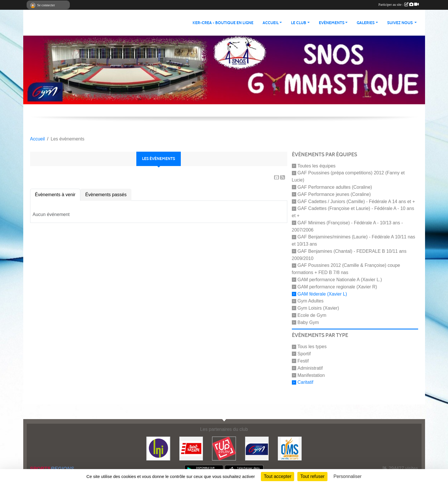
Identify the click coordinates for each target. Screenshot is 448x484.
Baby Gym (308, 322)
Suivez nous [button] (400, 23)
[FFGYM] (257, 448)
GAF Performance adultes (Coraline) (335, 187)
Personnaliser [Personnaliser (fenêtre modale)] (348, 476)
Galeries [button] (366, 23)
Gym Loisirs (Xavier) (318, 308)
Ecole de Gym (312, 315)
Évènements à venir (55, 195)
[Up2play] (224, 448)
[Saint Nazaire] (191, 448)
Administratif (310, 368)
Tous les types (312, 347)
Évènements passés (106, 195)
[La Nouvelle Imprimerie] (158, 448)
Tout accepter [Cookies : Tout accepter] (278, 476)
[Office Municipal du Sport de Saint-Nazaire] (290, 448)
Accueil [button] (271, 23)
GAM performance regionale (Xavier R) (337, 287)
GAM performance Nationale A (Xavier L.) (340, 280)
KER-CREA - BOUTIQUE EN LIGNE (223, 23)
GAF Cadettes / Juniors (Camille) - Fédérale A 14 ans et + (356, 201)
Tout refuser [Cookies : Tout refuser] (312, 476)
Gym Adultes (311, 301)
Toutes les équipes (317, 166)
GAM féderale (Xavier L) (322, 294)
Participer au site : (399, 5)
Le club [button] (299, 23)
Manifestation (311, 375)
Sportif (304, 354)
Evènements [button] (332, 23)
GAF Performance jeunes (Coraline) (334, 194)
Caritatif (306, 382)
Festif (303, 361)
